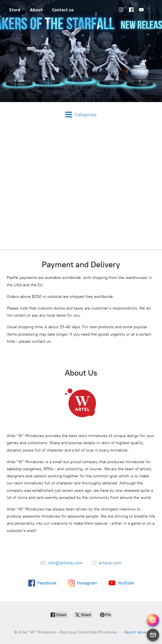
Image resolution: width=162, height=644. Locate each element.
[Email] (153, 635)
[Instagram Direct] (153, 620)
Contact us (63, 10)
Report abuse (136, 632)
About (36, 10)
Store (15, 10)
